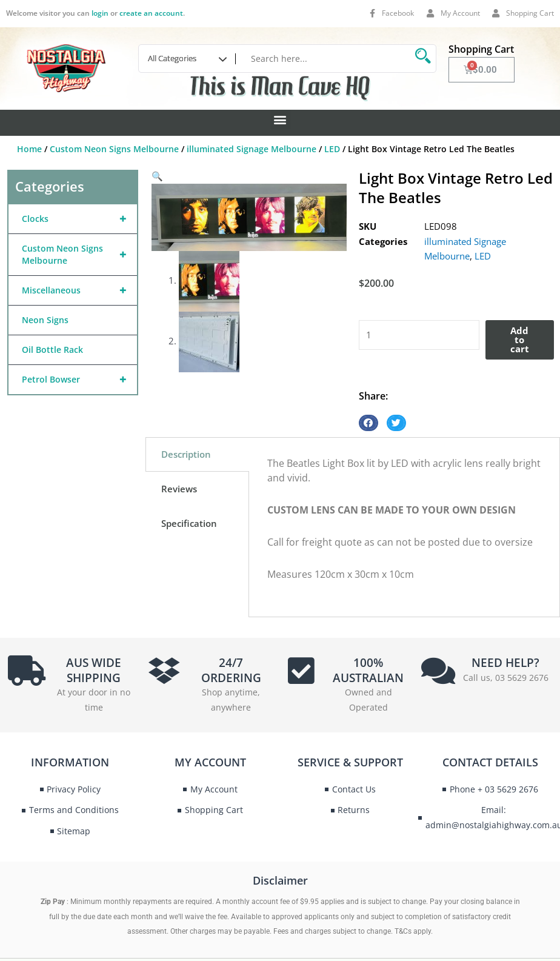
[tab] (197, 454)
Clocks (79, 219)
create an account (151, 13)
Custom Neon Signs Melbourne (114, 149)
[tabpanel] (404, 527)
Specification (189, 523)
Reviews (179, 489)
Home (29, 149)
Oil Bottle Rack (52, 350)
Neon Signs (45, 320)
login (100, 13)
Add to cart (520, 340)
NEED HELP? (505, 663)
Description (186, 454)
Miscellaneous (79, 290)
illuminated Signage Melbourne (252, 149)
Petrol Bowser (79, 380)
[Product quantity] (419, 335)
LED (332, 149)
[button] (280, 120)
